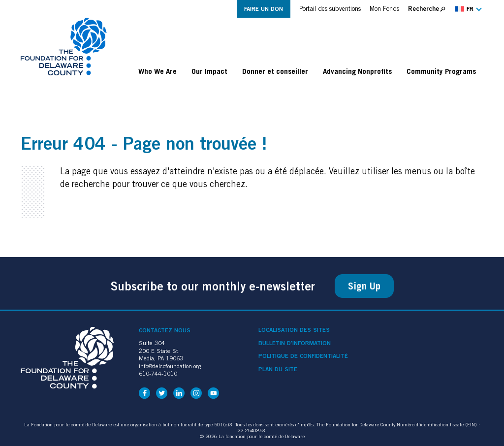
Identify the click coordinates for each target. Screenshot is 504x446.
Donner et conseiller (275, 71)
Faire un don (264, 9)
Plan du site (278, 369)
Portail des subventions (330, 9)
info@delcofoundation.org (170, 366)
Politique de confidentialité (303, 356)
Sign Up (364, 286)
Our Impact (209, 71)
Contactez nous (165, 330)
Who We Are (157, 71)
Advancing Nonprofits (357, 71)
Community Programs (441, 71)
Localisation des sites (294, 330)
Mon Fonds (384, 9)
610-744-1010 (158, 373)
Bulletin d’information (295, 343)
